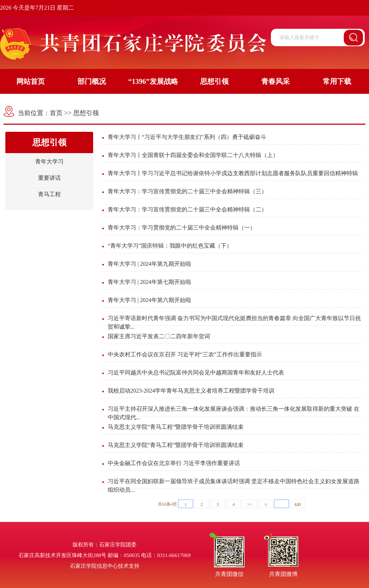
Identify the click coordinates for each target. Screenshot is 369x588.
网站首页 (31, 81)
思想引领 (214, 81)
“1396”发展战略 (153, 81)
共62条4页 (167, 504)
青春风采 (276, 81)
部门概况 (92, 81)
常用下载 (337, 81)
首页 (56, 113)
